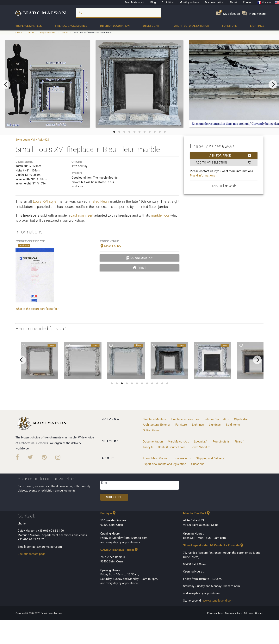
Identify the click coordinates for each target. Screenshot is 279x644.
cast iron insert (82, 215)
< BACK (19, 32)
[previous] (6, 84)
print (139, 268)
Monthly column (189, 2)
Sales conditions (234, 613)
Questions (198, 464)
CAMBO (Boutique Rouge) (119, 550)
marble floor (160, 215)
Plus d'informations (202, 176)
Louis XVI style (45, 201)
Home (31, 32)
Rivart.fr (239, 442)
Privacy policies (216, 613)
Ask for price (230, 156)
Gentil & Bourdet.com (172, 447)
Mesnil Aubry (110, 246)
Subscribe (114, 497)
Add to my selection (224, 163)
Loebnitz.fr (201, 442)
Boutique (108, 513)
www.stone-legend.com (218, 601)
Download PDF (139, 258)
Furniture (229, 26)
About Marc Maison (156, 458)
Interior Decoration (115, 26)
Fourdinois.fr (221, 442)
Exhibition (168, 2)
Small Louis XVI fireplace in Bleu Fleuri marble (93, 32)
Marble (65, 32)
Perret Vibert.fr (200, 447)
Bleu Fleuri (101, 201)
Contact (248, 2)
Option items (151, 430)
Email (105, 483)
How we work (182, 458)
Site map (249, 613)
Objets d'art (152, 26)
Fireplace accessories (71, 26)
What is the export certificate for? (37, 309)
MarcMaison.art (135, 2)
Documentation (214, 2)
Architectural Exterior (192, 26)
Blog (153, 2)
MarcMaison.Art (178, 442)
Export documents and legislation (164, 464)
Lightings (257, 26)
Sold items (233, 425)
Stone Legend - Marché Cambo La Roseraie (214, 545)
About (233, 2)
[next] (273, 84)
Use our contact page (31, 554)
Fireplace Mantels (28, 26)
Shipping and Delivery (210, 458)
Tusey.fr (148, 447)
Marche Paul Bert (197, 513)
